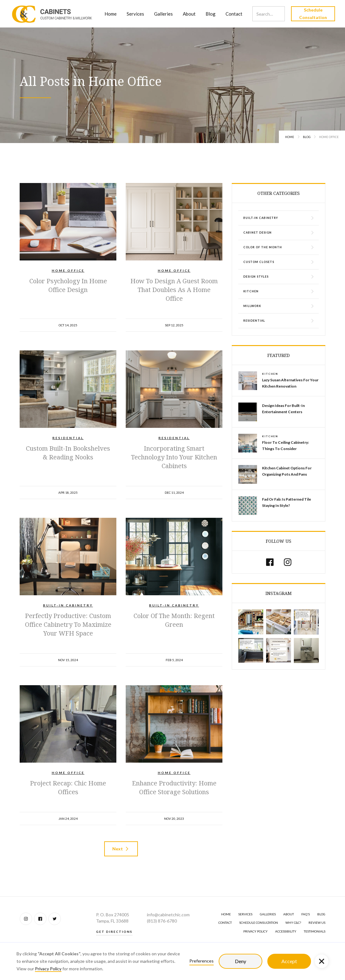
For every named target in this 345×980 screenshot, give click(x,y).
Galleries (163, 14)
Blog (211, 14)
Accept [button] (289, 961)
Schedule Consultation (313, 14)
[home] (52, 14)
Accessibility (286, 931)
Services (135, 14)
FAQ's (306, 914)
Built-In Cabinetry (68, 605)
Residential (68, 438)
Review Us (317, 923)
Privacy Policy (48, 969)
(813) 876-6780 (162, 921)
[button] (322, 961)
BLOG (321, 914)
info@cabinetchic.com (168, 915)
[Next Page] (121, 849)
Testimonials (315, 931)
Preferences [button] (202, 961)
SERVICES (245, 914)
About (189, 14)
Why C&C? (293, 923)
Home (111, 14)
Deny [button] (241, 961)
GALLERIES (268, 914)
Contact (234, 14)
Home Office (68, 270)
